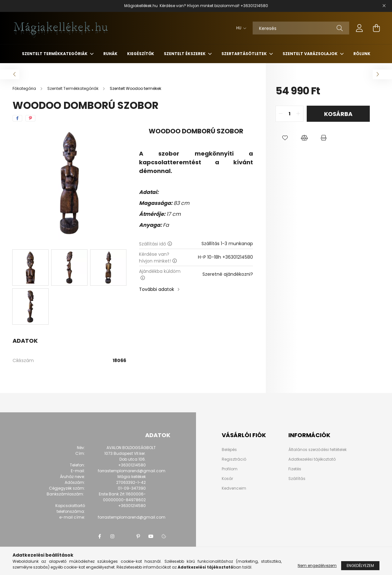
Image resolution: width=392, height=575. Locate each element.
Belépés (229, 450)
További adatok (157, 289)
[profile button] (359, 28)
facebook (99, 536)
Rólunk (362, 54)
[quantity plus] (298, 114)
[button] (285, 138)
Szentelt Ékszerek (185, 54)
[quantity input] (289, 114)
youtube (151, 536)
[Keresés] (301, 28)
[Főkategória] (25, 88)
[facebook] (17, 118)
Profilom (230, 469)
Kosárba (338, 114)
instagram (112, 536)
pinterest (138, 536)
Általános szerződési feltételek (317, 450)
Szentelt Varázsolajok (311, 54)
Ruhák (110, 54)
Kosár (227, 479)
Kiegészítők (141, 54)
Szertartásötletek (245, 54)
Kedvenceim (234, 488)
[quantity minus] (281, 114)
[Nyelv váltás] (240, 28)
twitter (125, 536)
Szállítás (297, 479)
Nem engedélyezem (317, 565)
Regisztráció (234, 459)
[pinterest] (30, 118)
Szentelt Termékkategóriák (55, 54)
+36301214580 (254, 6)
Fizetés (295, 469)
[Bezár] (384, 6)
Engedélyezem (360, 565)
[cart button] (376, 28)
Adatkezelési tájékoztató (312, 459)
